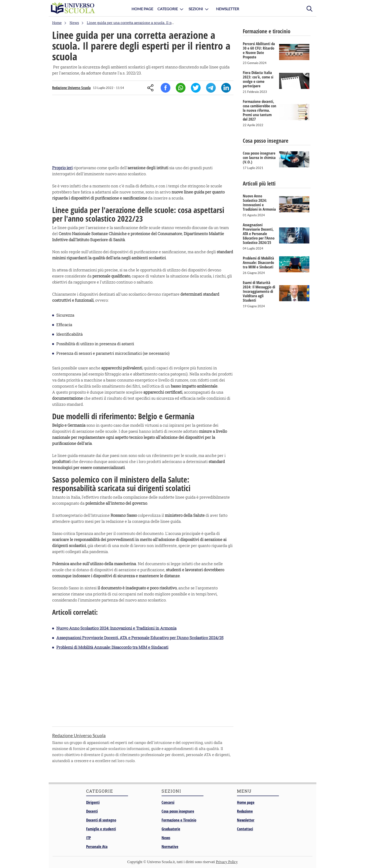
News (166, 838)
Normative (170, 846)
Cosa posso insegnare (178, 811)
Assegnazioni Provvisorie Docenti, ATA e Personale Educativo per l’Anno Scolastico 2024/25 (140, 638)
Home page (246, 802)
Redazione (245, 811)
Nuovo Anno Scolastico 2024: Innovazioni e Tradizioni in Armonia (116, 628)
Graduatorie (171, 829)
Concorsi (168, 802)
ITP (88, 838)
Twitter (196, 88)
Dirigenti (93, 802)
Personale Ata (97, 846)
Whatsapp (181, 88)
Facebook (166, 88)
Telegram (211, 88)
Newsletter (228, 9)
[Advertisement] (143, 131)
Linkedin (226, 88)
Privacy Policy (227, 862)
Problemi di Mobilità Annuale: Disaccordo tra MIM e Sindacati (112, 647)
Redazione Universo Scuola (71, 88)
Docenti (92, 811)
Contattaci (245, 829)
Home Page (142, 9)
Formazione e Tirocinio (179, 820)
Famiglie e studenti (101, 829)
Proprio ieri (62, 168)
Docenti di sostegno (101, 820)
